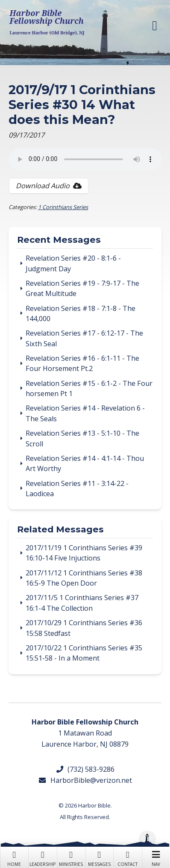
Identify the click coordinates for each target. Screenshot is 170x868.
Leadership (42, 858)
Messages (99, 858)
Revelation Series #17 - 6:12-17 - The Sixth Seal (84, 338)
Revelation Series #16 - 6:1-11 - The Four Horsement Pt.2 (82, 363)
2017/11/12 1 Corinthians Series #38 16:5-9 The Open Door (84, 578)
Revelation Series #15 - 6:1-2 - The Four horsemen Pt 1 (89, 388)
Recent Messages (59, 240)
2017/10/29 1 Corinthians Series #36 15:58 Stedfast (84, 628)
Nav (156, 858)
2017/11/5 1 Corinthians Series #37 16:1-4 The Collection (82, 603)
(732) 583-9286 (85, 769)
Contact (127, 858)
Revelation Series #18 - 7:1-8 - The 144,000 (81, 313)
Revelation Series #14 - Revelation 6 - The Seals (85, 413)
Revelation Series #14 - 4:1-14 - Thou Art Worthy (85, 463)
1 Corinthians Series (63, 207)
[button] (155, 26)
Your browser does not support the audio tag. (85, 159)
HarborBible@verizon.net (85, 780)
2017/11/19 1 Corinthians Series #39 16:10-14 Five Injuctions (84, 553)
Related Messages (60, 530)
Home (14, 858)
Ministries (71, 858)
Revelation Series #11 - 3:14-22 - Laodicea (77, 489)
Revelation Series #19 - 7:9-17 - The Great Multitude (82, 288)
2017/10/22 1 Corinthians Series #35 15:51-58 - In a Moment (84, 653)
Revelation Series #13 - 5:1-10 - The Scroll (82, 438)
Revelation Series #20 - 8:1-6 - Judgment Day (73, 263)
